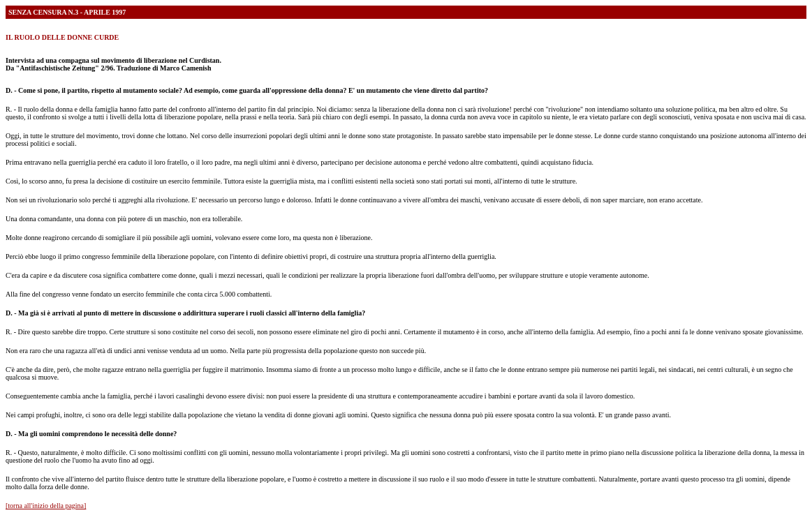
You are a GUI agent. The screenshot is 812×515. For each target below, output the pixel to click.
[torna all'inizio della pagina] (46, 506)
